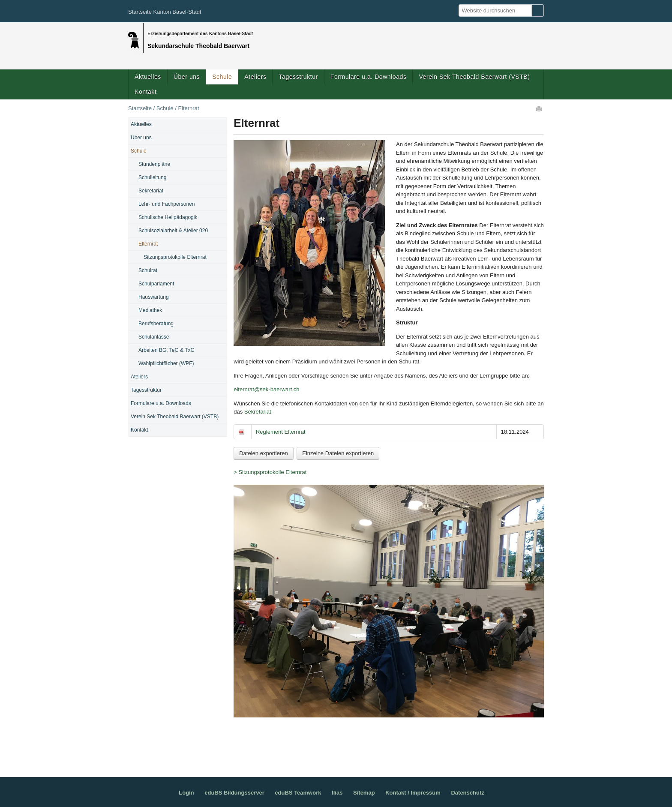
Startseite (140, 108)
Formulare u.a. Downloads (369, 77)
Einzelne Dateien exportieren (338, 453)
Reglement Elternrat (281, 432)
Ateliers (255, 77)
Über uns (187, 77)
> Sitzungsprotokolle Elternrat (270, 472)
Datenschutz (467, 793)
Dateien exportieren (263, 453)
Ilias (337, 793)
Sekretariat (258, 412)
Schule (222, 77)
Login (186, 793)
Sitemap (364, 793)
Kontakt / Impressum (413, 793)
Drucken (540, 108)
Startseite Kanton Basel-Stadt (165, 12)
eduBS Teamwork (298, 793)
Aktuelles (148, 77)
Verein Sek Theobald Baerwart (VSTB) (474, 77)
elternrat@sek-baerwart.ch (266, 389)
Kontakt (145, 92)
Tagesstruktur (298, 77)
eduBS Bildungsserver (234, 793)
